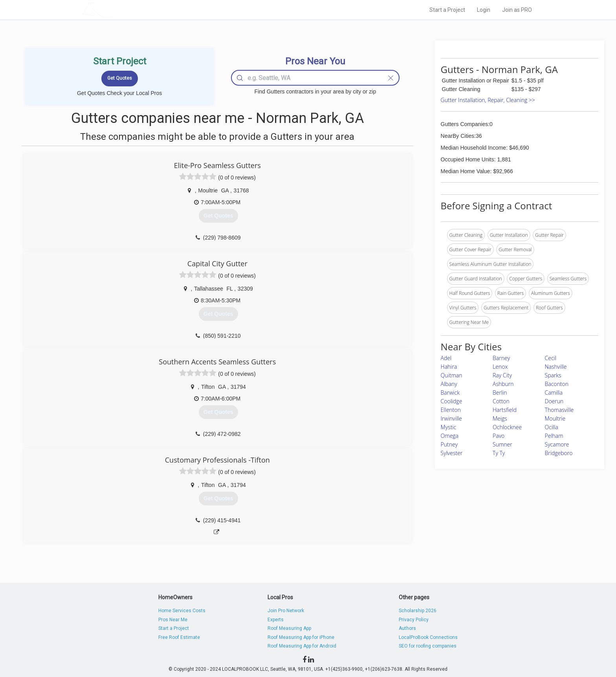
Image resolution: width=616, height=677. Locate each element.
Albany (449, 384)
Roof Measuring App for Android (302, 646)
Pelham (554, 436)
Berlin (500, 392)
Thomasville (559, 410)
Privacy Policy (414, 620)
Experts (276, 620)
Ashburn (503, 384)
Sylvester (452, 453)
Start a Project (447, 10)
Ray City (502, 375)
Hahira (449, 367)
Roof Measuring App (289, 628)
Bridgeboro (559, 453)
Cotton (501, 401)
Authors (407, 628)
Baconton (557, 384)
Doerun (554, 401)
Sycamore (557, 444)
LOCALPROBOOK (128, 10)
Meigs (500, 418)
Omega (450, 436)
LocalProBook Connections (428, 637)
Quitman (452, 375)
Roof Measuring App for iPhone (301, 637)
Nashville (556, 367)
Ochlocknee (507, 427)
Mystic (449, 427)
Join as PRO (517, 10)
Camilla (554, 392)
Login (484, 10)
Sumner (502, 444)
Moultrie (555, 418)
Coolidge (452, 401)
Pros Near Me (173, 620)
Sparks (553, 375)
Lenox (500, 367)
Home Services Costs (182, 611)
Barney (501, 358)
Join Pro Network (286, 611)
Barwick (450, 392)
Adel (446, 358)
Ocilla (552, 427)
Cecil (551, 358)
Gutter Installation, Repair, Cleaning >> (488, 100)
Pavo (499, 436)
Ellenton (451, 410)
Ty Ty (499, 453)
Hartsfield (505, 410)
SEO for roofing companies (428, 646)
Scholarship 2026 (418, 611)
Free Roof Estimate (179, 637)
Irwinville (451, 418)
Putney (449, 444)
